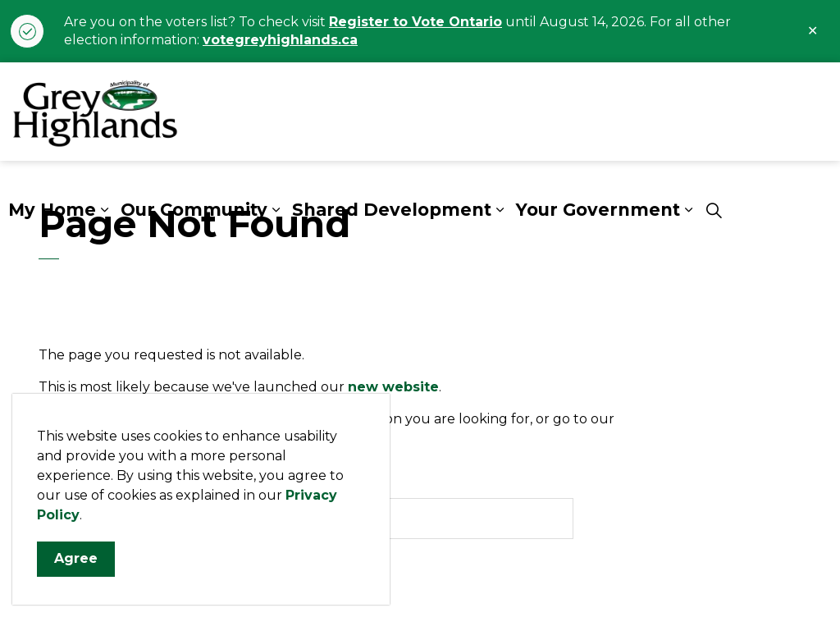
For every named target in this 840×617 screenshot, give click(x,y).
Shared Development (392, 210)
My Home (52, 210)
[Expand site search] (714, 210)
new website (393, 387)
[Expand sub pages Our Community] (276, 210)
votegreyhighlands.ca (280, 40)
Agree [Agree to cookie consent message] (76, 576)
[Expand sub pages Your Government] (688, 210)
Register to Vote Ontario (415, 22)
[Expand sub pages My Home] (104, 210)
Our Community (194, 210)
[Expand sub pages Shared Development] (500, 210)
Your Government (598, 210)
